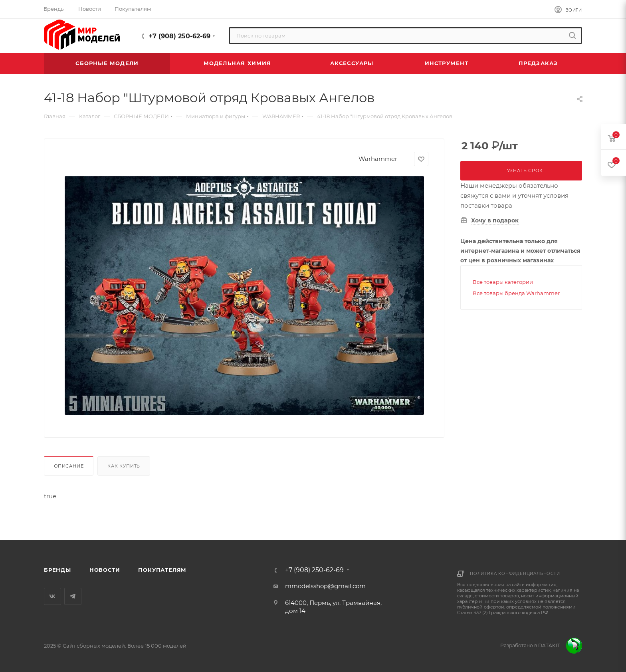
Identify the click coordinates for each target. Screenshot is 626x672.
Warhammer (378, 159)
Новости (105, 570)
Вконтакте (52, 596)
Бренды (57, 570)
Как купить (124, 466)
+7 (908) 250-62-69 (179, 36)
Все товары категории (503, 282)
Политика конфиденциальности (515, 574)
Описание (69, 466)
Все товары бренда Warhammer (516, 293)
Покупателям (162, 570)
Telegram (73, 596)
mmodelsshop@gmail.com (325, 586)
